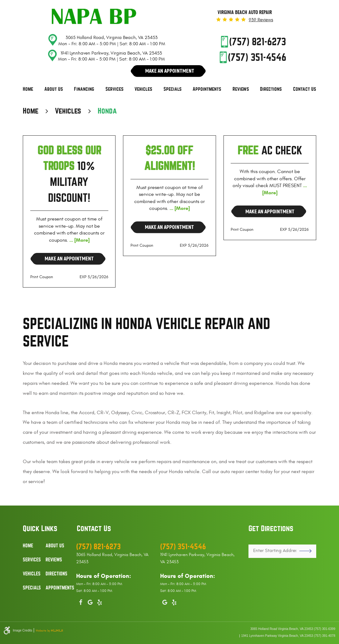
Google (90, 601)
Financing (84, 89)
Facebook (81, 601)
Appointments (207, 89)
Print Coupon (42, 277)
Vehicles (143, 89)
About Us (54, 89)
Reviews (241, 89)
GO (303, 551)
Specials (173, 89)
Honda (107, 111)
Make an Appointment (69, 259)
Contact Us (305, 89)
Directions (271, 89)
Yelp (100, 601)
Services (115, 89)
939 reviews (261, 20)
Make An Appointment (170, 71)
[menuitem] (28, 89)
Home (28, 89)
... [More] (79, 240)
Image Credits (22, 631)
